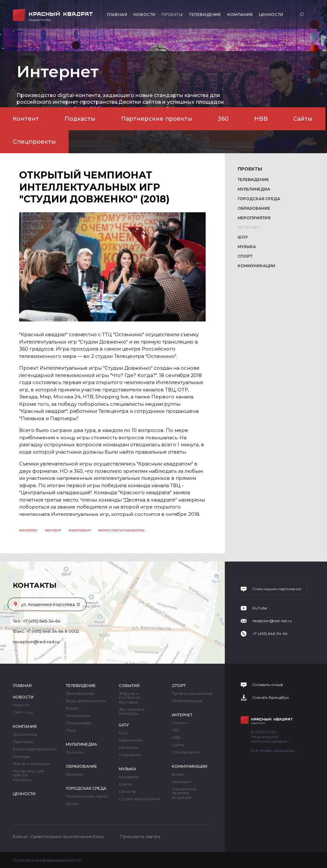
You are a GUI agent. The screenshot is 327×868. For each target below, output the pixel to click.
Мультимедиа (254, 189)
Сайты (303, 119)
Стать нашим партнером (277, 589)
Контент (26, 119)
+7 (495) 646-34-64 (42, 621)
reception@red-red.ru (36, 642)
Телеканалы (78, 716)
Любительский (187, 701)
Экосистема (25, 735)
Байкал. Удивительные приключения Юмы (58, 836)
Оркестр (128, 792)
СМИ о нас (23, 713)
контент (54, 530)
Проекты (172, 15)
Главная (117, 15)
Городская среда (259, 199)
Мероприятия (254, 218)
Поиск (303, 14)
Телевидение (205, 15)
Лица (71, 730)
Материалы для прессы (28, 773)
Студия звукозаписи (139, 799)
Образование (254, 208)
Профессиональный (192, 694)
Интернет (249, 227)
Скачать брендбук (271, 698)
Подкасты (80, 119)
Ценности (271, 15)
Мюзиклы (129, 748)
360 (223, 119)
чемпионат (81, 530)
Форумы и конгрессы (130, 696)
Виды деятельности (86, 701)
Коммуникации (256, 266)
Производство (80, 694)
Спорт (245, 256)
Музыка (247, 247)
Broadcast (182, 798)
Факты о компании (31, 764)
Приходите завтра (140, 836)
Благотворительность (35, 749)
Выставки (128, 702)
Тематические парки (87, 796)
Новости (144, 15)
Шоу (243, 237)
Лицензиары (79, 723)
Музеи (72, 804)
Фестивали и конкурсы (132, 712)
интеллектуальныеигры (122, 530)
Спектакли (130, 755)
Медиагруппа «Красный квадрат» (53, 15)
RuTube (260, 608)
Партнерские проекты (157, 119)
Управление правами (184, 791)
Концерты (129, 777)
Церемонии (131, 740)
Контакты (22, 780)
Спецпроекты (34, 142)
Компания (240, 15)
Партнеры (23, 742)
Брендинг (182, 782)
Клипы (125, 784)
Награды (21, 757)
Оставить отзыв (268, 685)
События (129, 686)
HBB (261, 119)
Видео (72, 708)
